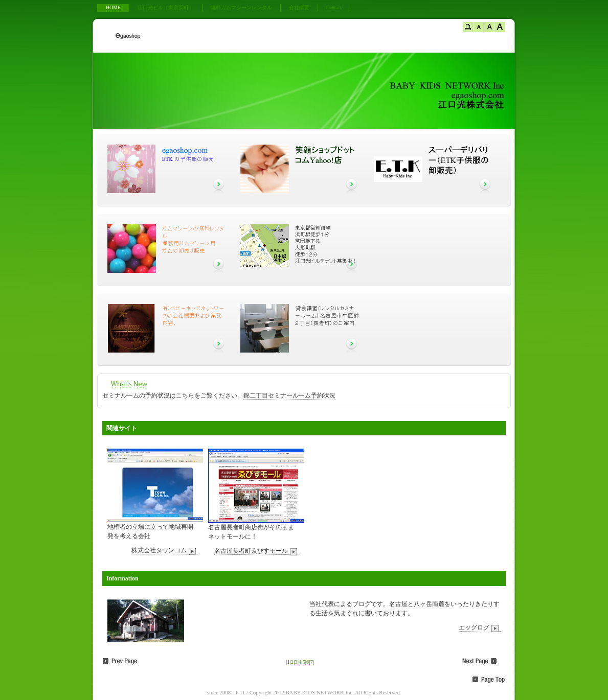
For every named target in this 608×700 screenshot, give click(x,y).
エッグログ (480, 628)
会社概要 (299, 7)
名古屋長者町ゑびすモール (257, 551)
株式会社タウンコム (165, 551)
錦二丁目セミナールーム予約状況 (289, 395)
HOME (113, 7)
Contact (334, 7)
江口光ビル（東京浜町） (166, 7)
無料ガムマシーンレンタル (241, 7)
